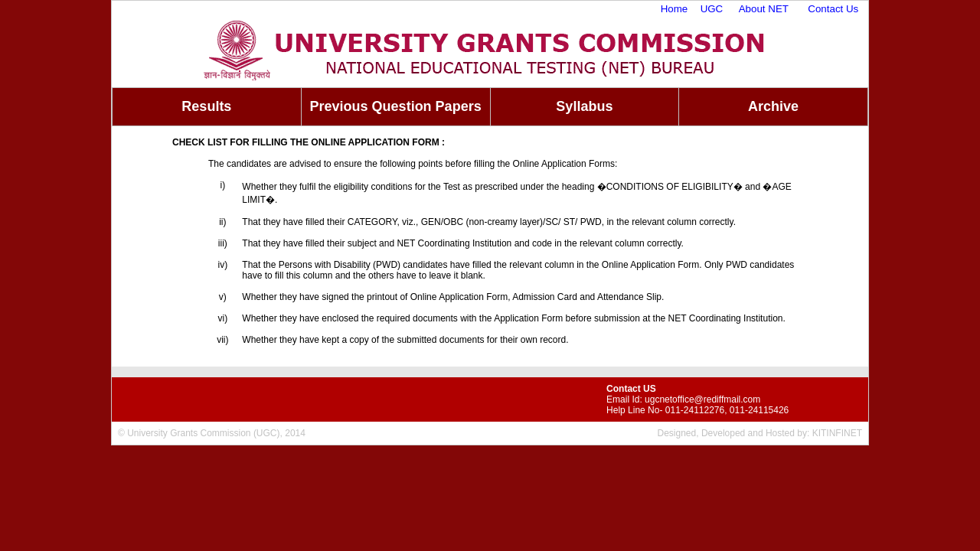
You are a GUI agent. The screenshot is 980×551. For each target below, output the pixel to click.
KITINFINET (837, 433)
